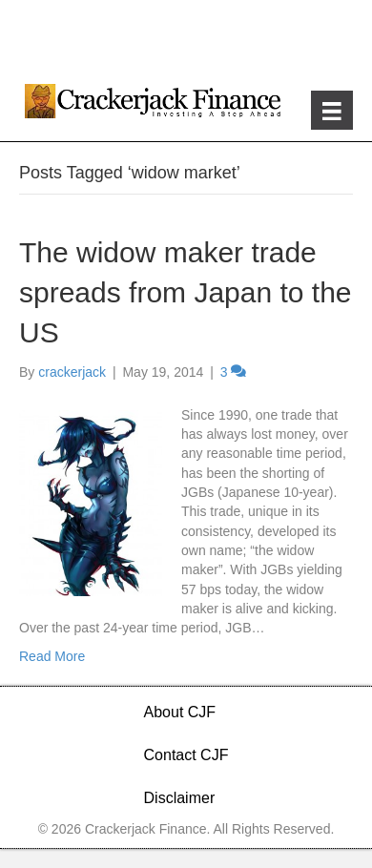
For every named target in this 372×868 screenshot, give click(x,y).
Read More (52, 656)
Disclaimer (180, 798)
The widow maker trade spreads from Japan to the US (186, 292)
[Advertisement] (186, 38)
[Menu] (332, 110)
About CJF (180, 712)
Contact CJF (186, 755)
